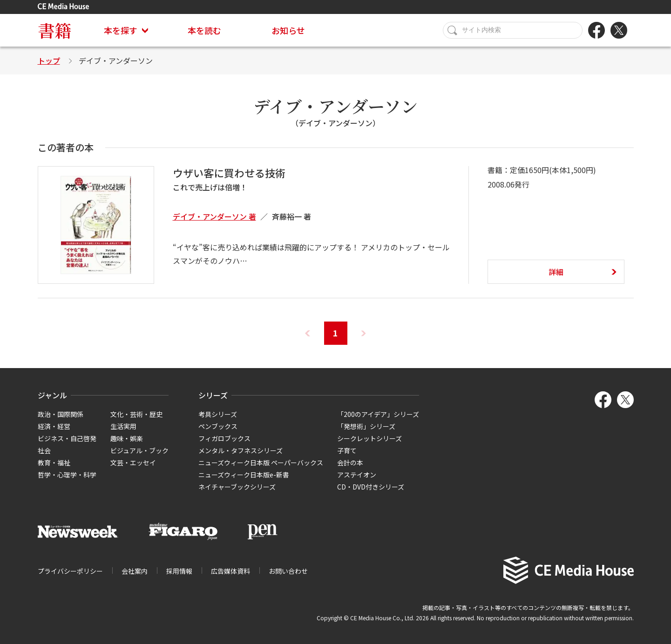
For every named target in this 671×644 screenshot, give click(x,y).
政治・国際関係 (61, 414)
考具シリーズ (218, 414)
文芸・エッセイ (133, 463)
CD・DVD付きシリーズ (371, 487)
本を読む (204, 30)
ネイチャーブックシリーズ (237, 487)
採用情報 (179, 571)
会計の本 (350, 463)
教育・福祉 (54, 463)
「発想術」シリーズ (366, 426)
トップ (49, 60)
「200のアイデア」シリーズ (378, 414)
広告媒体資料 (230, 571)
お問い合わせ (288, 571)
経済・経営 (54, 426)
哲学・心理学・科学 (67, 475)
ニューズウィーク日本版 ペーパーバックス (261, 463)
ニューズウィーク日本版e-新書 (244, 475)
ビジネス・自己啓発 (67, 438)
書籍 (54, 30)
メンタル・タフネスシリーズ (241, 450)
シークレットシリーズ (369, 438)
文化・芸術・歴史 (136, 414)
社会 (44, 450)
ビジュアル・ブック (139, 450)
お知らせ (288, 30)
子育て (347, 450)
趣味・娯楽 (127, 438)
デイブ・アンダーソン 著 (214, 216)
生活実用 (123, 426)
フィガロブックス (224, 438)
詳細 (556, 272)
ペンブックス (218, 426)
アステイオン (357, 475)
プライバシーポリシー (70, 571)
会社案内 (135, 571)
